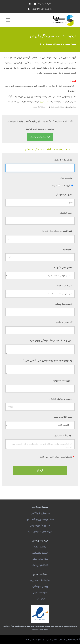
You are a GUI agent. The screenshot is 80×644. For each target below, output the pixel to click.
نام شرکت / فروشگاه (63, 160)
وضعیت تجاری (66, 178)
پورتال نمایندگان (40, 586)
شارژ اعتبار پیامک (40, 565)
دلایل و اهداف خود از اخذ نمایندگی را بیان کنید (51, 340)
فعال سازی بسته (40, 559)
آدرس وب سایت (60, 399)
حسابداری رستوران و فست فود (40, 519)
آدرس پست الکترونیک (62, 381)
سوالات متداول (40, 593)
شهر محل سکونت (64, 286)
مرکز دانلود (40, 599)
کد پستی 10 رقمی (64, 322)
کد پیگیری (45, 102)
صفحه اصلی (71, 44)
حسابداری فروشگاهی (40, 513)
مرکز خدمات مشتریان (40, 580)
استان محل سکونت (63, 267)
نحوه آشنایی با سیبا (63, 417)
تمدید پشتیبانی (40, 553)
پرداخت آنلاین (40, 547)
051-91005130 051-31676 (42, 9)
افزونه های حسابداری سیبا (40, 532)
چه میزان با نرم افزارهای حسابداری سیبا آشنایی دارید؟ (48, 360)
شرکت (54, 186)
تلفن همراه (67, 249)
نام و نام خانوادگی (64, 195)
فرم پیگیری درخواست (40, 137)
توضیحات (63, 435)
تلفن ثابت (57, 231)
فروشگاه (66, 186)
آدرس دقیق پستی (64, 304)
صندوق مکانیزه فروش (40, 526)
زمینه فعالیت (66, 213)
